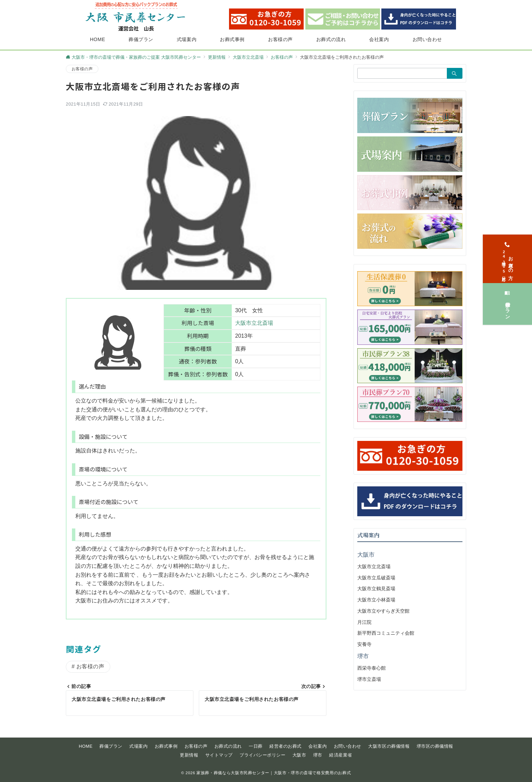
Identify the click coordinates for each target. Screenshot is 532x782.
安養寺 (364, 644)
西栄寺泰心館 (372, 668)
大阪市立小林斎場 (376, 600)
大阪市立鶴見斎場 (376, 589)
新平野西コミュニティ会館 (386, 633)
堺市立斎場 (369, 679)
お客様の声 (82, 69)
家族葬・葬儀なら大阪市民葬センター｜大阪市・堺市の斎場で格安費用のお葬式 (274, 773)
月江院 (364, 622)
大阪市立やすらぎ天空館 (383, 611)
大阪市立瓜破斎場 (376, 578)
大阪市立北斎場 (254, 323)
